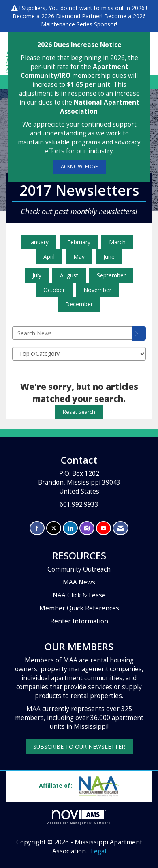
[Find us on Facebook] (37, 528)
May (79, 257)
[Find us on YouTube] (104, 528)
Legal (98, 851)
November (97, 290)
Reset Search (79, 412)
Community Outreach (79, 569)
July (37, 275)
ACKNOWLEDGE (79, 167)
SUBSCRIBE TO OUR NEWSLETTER (79, 747)
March (117, 242)
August (69, 275)
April (49, 257)
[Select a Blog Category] (79, 354)
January (39, 242)
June (109, 257)
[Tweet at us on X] (54, 528)
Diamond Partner (79, 16)
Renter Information (79, 621)
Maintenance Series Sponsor (78, 24)
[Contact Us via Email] (121, 528)
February (79, 242)
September (111, 275)
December (79, 304)
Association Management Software (79, 817)
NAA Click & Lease (79, 595)
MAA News (79, 582)
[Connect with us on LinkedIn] (70, 528)
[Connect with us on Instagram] (87, 528)
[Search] (139, 333)
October (54, 290)
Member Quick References (79, 608)
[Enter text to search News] (72, 333)
